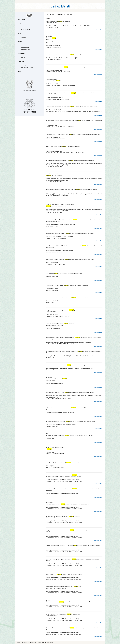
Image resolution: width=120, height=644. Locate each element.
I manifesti (23, 57)
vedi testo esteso (98, 30)
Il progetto (20, 23)
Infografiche (21, 61)
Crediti (19, 71)
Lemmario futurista (25, 45)
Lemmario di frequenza (25, 47)
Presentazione (21, 19)
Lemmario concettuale (25, 49)
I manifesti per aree (25, 65)
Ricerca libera (23, 37)
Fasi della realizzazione (25, 29)
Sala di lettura (21, 53)
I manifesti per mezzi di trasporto (28, 67)
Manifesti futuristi (60, 6)
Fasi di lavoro (23, 27)
